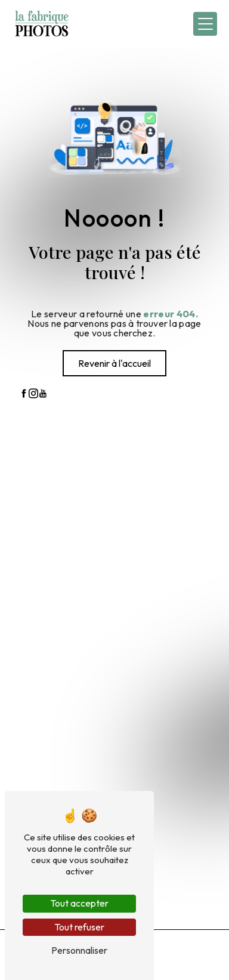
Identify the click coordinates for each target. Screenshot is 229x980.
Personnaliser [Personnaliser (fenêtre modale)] (79, 950)
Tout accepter (79, 903)
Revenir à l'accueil (114, 363)
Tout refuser (79, 927)
